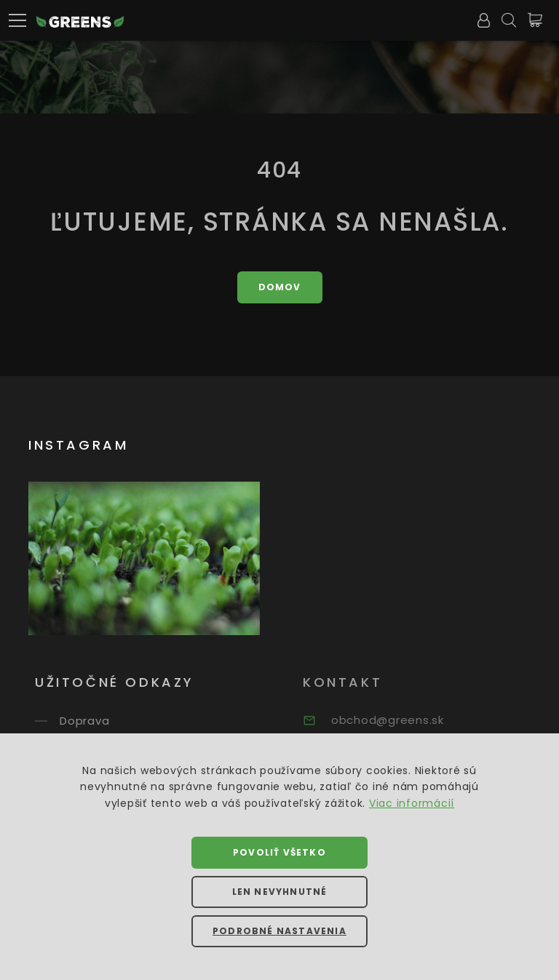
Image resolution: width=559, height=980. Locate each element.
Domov (280, 287)
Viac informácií (412, 803)
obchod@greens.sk (401, 720)
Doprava (96, 721)
